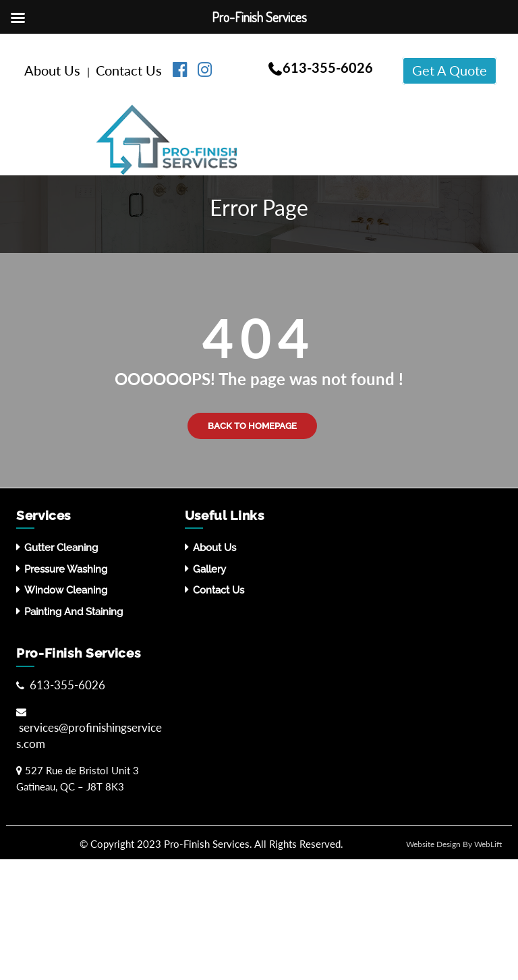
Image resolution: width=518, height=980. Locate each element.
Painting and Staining (74, 612)
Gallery (209, 569)
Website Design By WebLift (454, 844)
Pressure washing (66, 569)
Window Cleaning (66, 590)
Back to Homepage (252, 426)
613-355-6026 (328, 67)
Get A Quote (450, 70)
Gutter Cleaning (61, 548)
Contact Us (131, 70)
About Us (54, 70)
